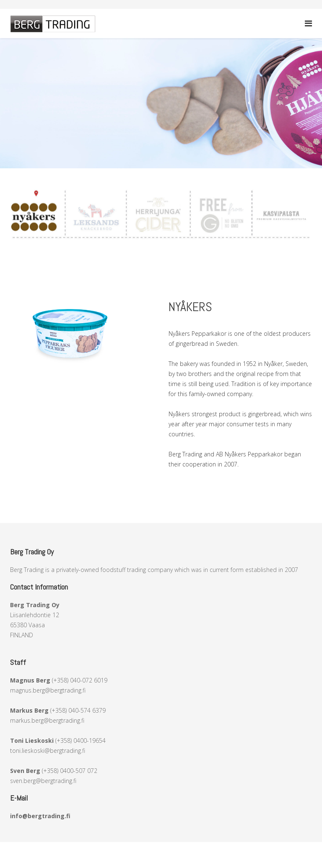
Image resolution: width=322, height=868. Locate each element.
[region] (161, 103)
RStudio (214, 847)
